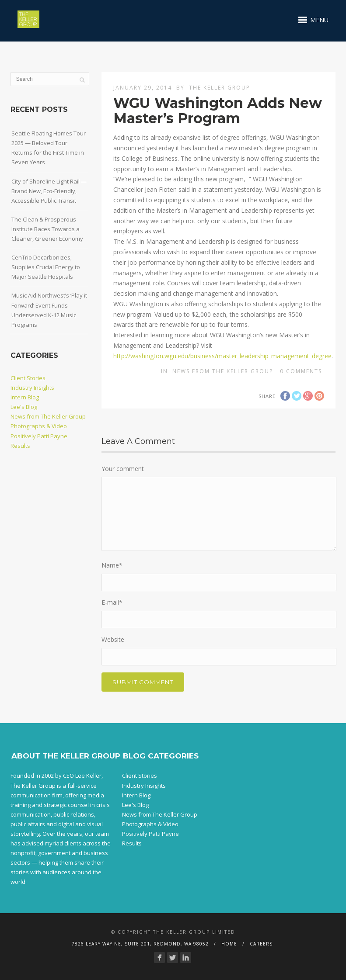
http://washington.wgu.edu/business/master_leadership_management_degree (222, 356)
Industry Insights (32, 388)
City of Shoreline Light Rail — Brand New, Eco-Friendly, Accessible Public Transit (49, 191)
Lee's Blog (24, 407)
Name (112, 565)
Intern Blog (25, 397)
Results (20, 446)
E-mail (112, 602)
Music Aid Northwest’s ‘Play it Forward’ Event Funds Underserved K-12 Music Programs (49, 310)
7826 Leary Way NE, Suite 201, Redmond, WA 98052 (140, 944)
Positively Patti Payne (39, 436)
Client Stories (28, 378)
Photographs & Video (39, 426)
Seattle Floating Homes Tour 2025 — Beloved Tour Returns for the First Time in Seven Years (49, 148)
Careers (261, 944)
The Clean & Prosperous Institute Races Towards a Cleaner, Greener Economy (47, 229)
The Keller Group (220, 88)
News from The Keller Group (223, 371)
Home (229, 944)
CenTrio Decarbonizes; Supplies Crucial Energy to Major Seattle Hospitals (46, 267)
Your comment (123, 469)
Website (113, 639)
